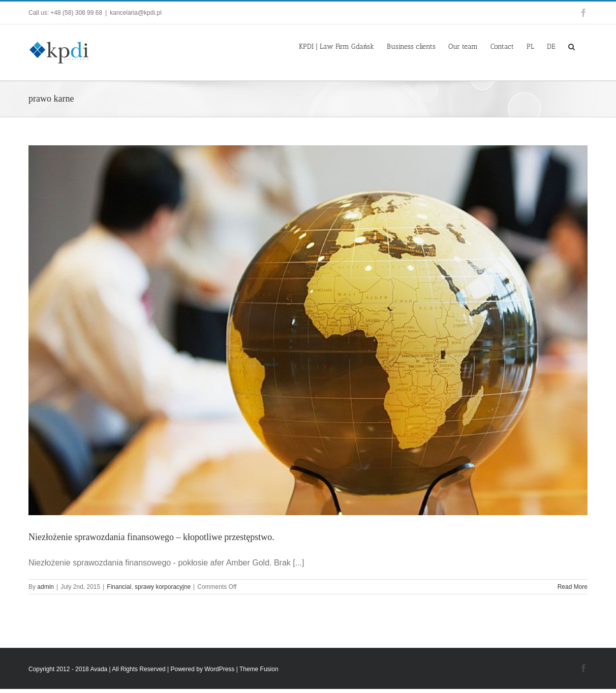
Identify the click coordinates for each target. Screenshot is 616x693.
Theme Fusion (259, 669)
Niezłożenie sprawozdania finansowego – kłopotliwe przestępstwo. (151, 537)
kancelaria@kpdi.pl (136, 13)
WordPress (219, 669)
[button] (572, 46)
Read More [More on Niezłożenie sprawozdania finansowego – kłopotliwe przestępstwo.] (573, 587)
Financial (119, 587)
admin (45, 587)
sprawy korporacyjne (163, 587)
